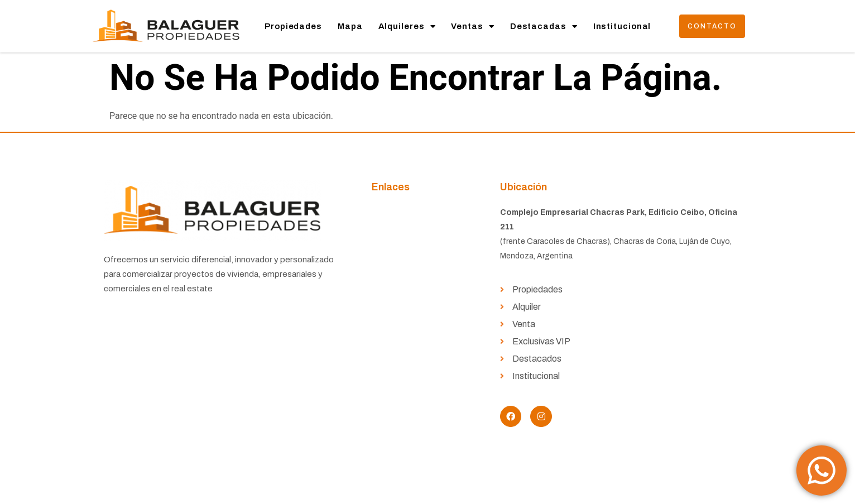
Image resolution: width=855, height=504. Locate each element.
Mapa (350, 26)
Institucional (622, 26)
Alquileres (407, 27)
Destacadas (544, 27)
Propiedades (293, 26)
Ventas (472, 27)
